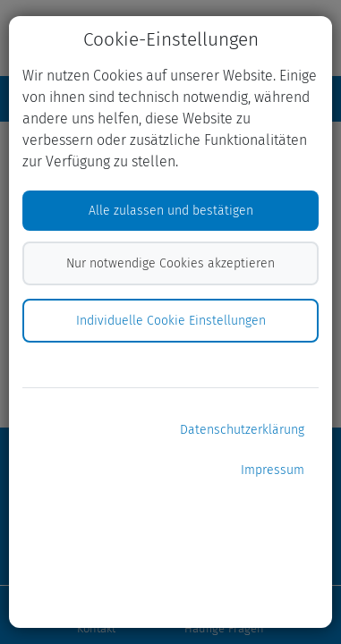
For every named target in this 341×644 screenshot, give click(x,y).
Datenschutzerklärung (242, 430)
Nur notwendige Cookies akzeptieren (170, 263)
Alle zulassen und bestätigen (171, 211)
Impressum (273, 470)
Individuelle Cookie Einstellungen (171, 321)
